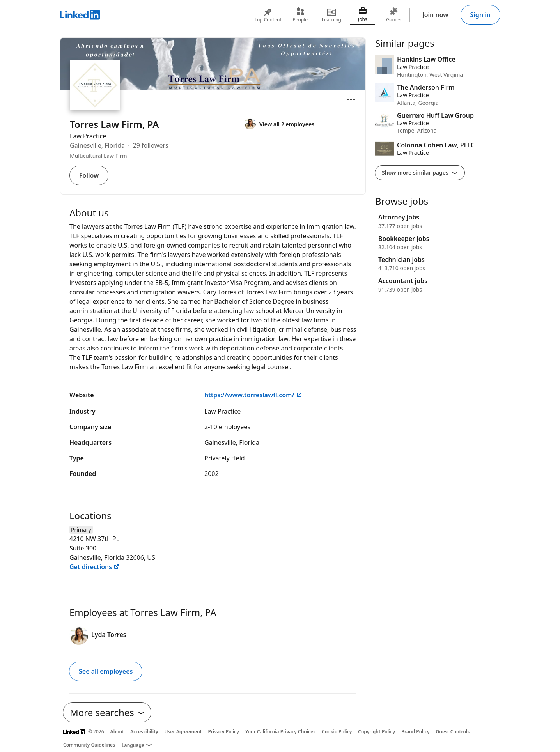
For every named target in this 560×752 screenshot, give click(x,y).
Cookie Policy (337, 732)
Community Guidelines (89, 745)
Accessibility (144, 732)
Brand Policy (415, 732)
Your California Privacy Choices (280, 732)
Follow (89, 175)
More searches (107, 712)
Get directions (95, 567)
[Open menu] (351, 99)
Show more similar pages (420, 173)
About (117, 732)
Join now (435, 15)
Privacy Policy (223, 732)
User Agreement (183, 732)
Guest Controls (453, 732)
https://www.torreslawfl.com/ (253, 395)
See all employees (106, 671)
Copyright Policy (377, 732)
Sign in (480, 15)
